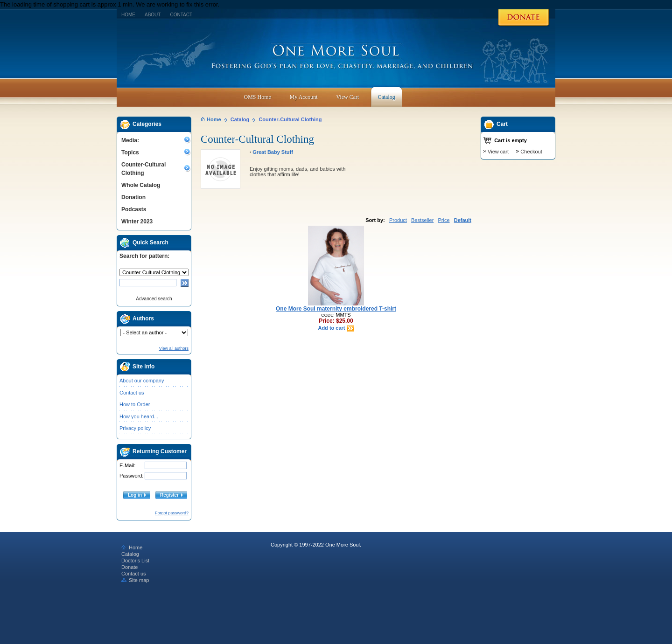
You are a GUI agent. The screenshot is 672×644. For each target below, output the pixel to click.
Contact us (132, 393)
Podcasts (134, 209)
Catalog (240, 119)
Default (463, 220)
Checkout (531, 152)
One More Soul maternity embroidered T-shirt (336, 309)
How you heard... (139, 416)
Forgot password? (172, 513)
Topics (130, 152)
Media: (130, 140)
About (153, 15)
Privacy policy (135, 428)
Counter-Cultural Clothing (143, 169)
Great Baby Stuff (273, 152)
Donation (133, 197)
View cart (498, 152)
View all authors (174, 348)
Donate (129, 567)
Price (444, 220)
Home (128, 15)
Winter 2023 (137, 222)
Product (398, 220)
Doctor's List (135, 561)
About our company (142, 381)
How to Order (135, 404)
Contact (181, 15)
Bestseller (422, 220)
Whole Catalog (141, 185)
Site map (135, 580)
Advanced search (154, 299)
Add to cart (336, 328)
